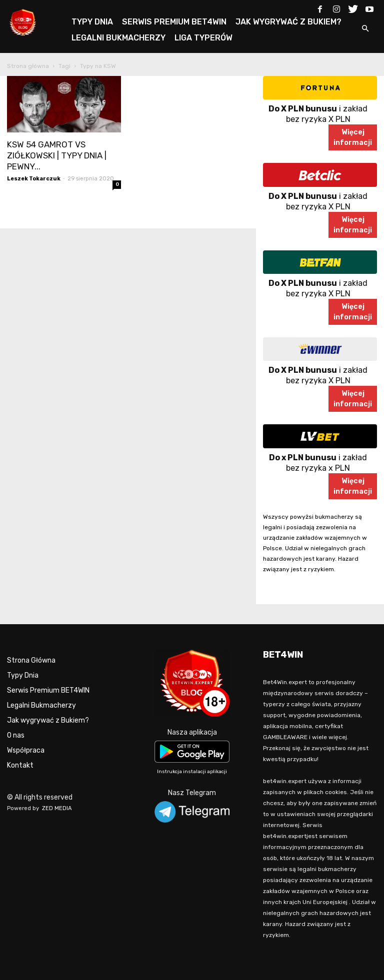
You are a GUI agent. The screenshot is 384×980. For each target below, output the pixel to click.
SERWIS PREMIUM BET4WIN (174, 22)
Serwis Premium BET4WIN (48, 690)
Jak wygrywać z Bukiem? (48, 720)
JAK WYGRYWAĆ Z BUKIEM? (288, 22)
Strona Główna (31, 660)
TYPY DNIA (92, 22)
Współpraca (26, 750)
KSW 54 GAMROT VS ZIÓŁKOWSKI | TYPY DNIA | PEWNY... (57, 155)
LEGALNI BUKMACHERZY (118, 38)
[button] (365, 29)
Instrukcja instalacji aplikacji (192, 772)
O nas (16, 735)
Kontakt (20, 765)
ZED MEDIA (57, 808)
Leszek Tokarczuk (34, 179)
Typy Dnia (23, 675)
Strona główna (28, 66)
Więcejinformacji (353, 137)
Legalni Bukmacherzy (41, 705)
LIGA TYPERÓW (203, 38)
